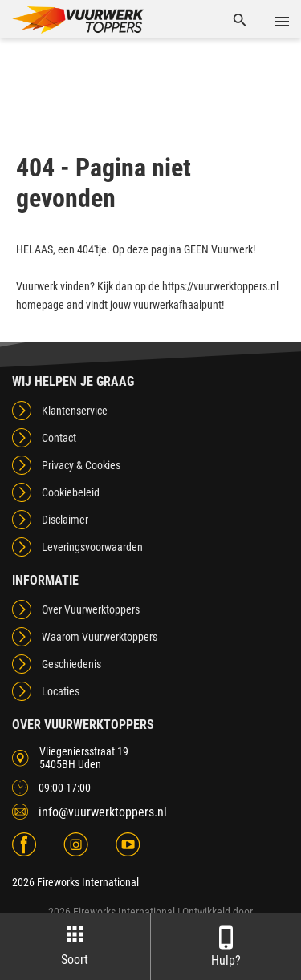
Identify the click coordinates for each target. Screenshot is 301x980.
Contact (59, 438)
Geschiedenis (71, 664)
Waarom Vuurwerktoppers (100, 637)
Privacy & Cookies (81, 465)
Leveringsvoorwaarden (92, 547)
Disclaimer (65, 520)
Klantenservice (75, 411)
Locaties (61, 691)
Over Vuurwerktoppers (91, 609)
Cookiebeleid (71, 492)
